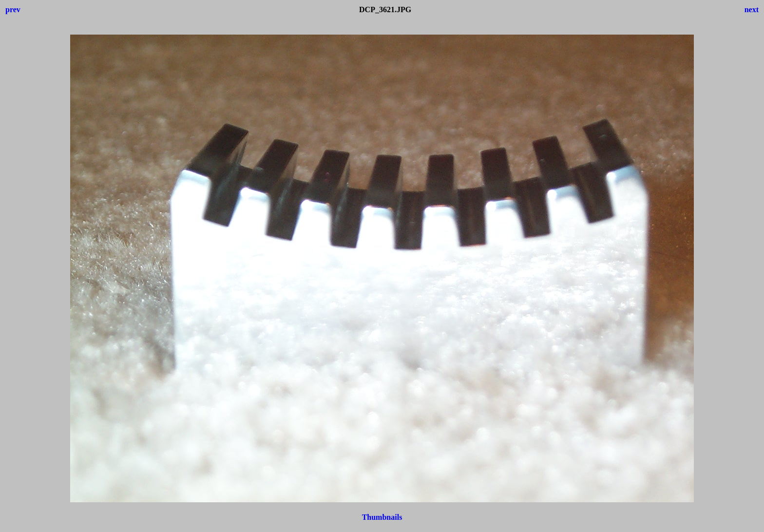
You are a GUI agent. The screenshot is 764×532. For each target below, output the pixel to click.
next (752, 9)
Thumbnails (382, 517)
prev (13, 9)
